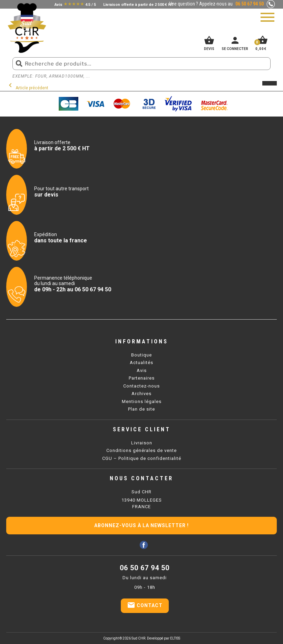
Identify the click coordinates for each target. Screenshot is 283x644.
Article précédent (27, 88)
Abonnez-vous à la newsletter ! (141, 525)
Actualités (141, 363)
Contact (145, 605)
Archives (141, 394)
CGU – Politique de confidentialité (142, 458)
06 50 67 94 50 (145, 568)
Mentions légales (142, 401)
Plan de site (141, 409)
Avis (142, 370)
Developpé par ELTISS (164, 638)
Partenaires (142, 378)
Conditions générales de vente (141, 450)
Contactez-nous (141, 386)
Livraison (142, 443)
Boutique (141, 355)
